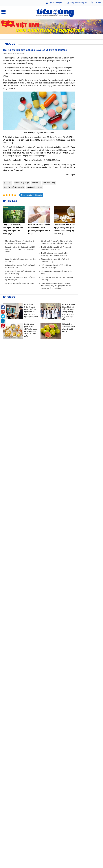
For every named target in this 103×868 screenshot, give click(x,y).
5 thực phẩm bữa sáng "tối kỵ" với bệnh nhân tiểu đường (89, 826)
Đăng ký (83, 3)
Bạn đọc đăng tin (56, 3)
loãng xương (67, 165)
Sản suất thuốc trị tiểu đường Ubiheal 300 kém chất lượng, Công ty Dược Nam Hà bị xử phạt (20, 249)
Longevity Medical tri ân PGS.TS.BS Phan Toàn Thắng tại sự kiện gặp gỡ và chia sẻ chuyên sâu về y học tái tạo (56, 286)
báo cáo (36, 153)
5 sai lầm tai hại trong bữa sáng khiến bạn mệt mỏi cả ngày (89, 836)
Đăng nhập (74, 3)
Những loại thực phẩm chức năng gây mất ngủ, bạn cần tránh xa (89, 846)
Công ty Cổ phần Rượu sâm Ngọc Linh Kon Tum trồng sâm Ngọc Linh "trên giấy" (39, 68)
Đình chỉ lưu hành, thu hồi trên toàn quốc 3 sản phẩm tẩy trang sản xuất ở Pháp (38, 70)
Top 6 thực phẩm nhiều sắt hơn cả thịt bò (19, 283)
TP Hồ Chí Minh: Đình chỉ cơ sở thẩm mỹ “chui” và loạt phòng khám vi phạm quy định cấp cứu (69, 312)
